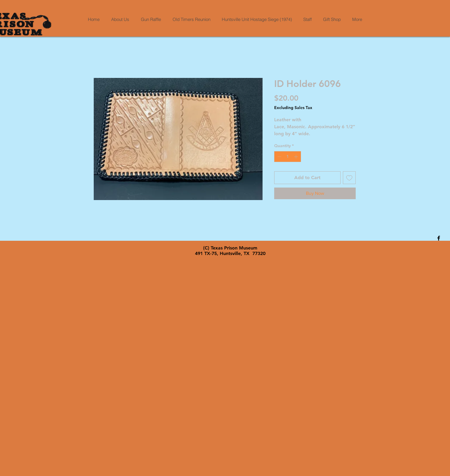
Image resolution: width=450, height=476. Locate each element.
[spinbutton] (288, 157)
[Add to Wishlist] (349, 178)
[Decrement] (279, 157)
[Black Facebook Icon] (439, 238)
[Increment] (296, 157)
